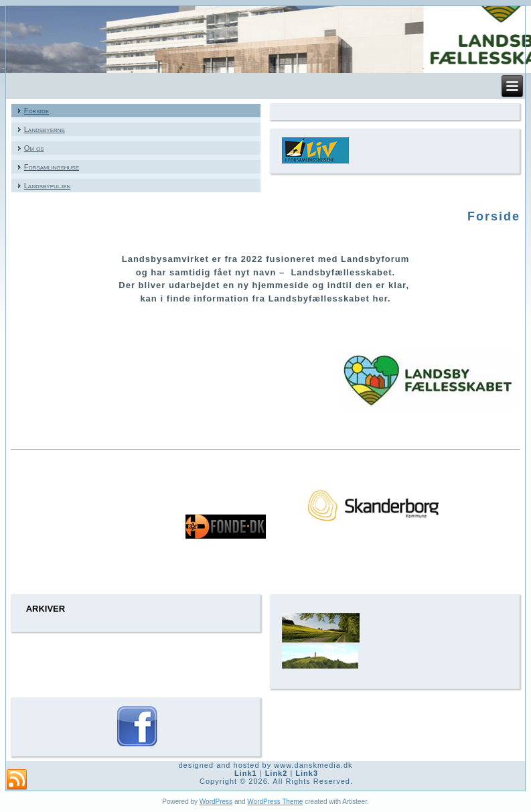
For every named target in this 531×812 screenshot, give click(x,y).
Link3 (307, 773)
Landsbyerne (45, 129)
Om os (34, 148)
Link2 (277, 773)
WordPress (216, 802)
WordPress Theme (275, 802)
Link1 (246, 773)
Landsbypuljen (48, 186)
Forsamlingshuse (52, 167)
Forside (36, 111)
